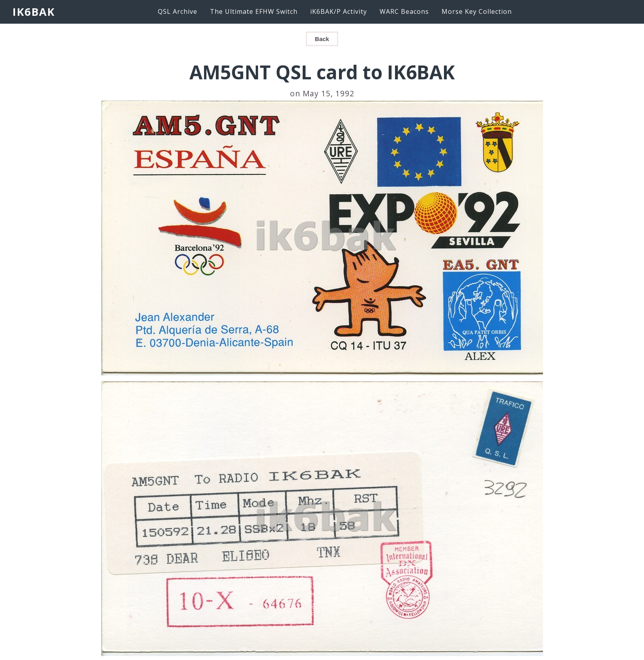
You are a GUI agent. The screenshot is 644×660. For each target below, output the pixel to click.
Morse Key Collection (477, 11)
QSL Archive (178, 11)
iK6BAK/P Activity (339, 11)
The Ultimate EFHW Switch (254, 11)
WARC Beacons (404, 11)
